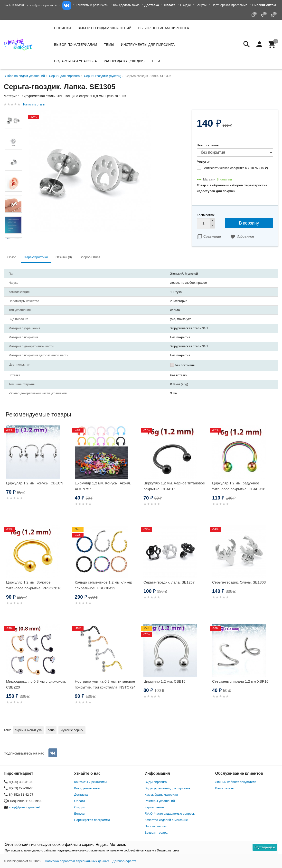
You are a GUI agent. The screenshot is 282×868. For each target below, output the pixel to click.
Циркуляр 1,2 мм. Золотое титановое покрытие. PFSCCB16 (34, 585)
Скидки (185, 5)
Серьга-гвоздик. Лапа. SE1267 (169, 582)
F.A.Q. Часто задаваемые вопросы (170, 814)
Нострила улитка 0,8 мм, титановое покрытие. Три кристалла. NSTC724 (105, 684)
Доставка (81, 795)
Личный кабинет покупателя (236, 782)
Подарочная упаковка (75, 61)
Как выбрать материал (161, 795)
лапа (51, 730)
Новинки (62, 28)
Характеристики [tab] (36, 257)
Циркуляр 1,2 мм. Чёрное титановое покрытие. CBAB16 (174, 486)
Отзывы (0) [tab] (64, 257)
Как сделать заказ (126, 5)
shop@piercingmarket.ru (43, 5)
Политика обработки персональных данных (77, 861)
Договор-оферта (125, 861)
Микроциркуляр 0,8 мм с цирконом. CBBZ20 (36, 684)
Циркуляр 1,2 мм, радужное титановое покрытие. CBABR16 (239, 486)
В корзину (249, 223)
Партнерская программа (229, 5)
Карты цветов (155, 807)
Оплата (80, 801)
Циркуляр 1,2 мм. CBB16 (164, 681)
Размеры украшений (160, 801)
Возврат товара (156, 833)
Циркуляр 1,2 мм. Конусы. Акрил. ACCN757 (103, 486)
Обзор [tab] (12, 257)
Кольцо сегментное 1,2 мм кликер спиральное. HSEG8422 (103, 585)
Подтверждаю (265, 847)
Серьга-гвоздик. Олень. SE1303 (239, 582)
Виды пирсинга (156, 782)
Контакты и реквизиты (92, 5)
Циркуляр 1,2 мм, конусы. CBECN (35, 483)
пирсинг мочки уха (28, 730)
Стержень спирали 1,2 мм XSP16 (240, 681)
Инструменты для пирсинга (148, 45)
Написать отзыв (34, 104)
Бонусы (201, 5)
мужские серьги (72, 730)
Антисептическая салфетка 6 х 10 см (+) (236, 168)
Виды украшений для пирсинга (167, 788)
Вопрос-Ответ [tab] (90, 257)
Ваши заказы (225, 788)
